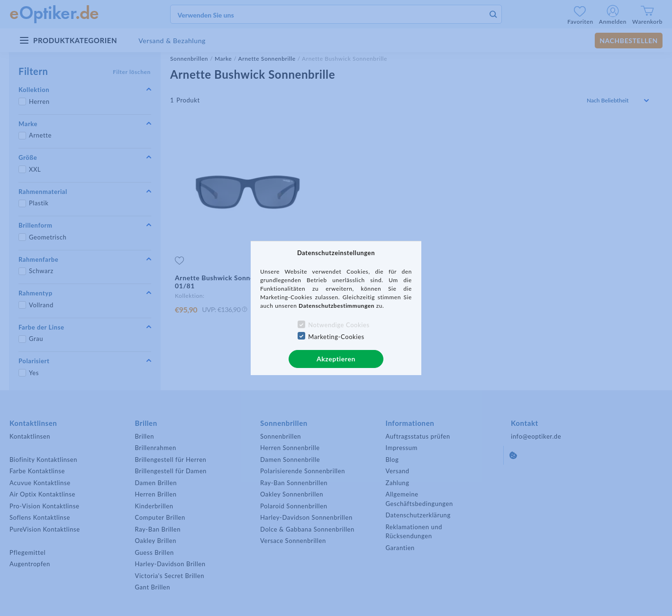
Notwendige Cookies (339, 325)
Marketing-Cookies (336, 337)
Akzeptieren (336, 359)
